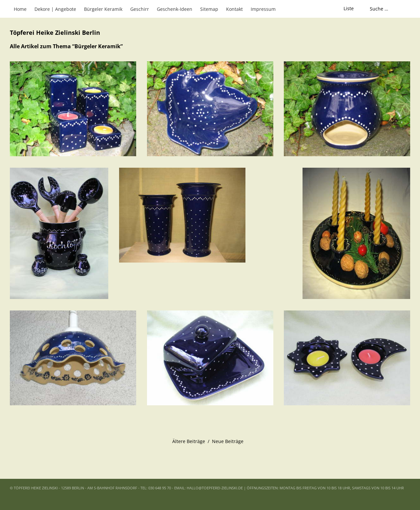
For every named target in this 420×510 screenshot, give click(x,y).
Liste (349, 8)
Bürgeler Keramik (103, 9)
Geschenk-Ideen (175, 9)
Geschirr (140, 9)
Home (20, 9)
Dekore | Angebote (55, 9)
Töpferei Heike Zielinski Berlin (55, 33)
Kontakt (234, 9)
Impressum (263, 9)
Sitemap (209, 9)
